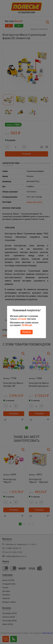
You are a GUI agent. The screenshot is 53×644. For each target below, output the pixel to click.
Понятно (27, 332)
